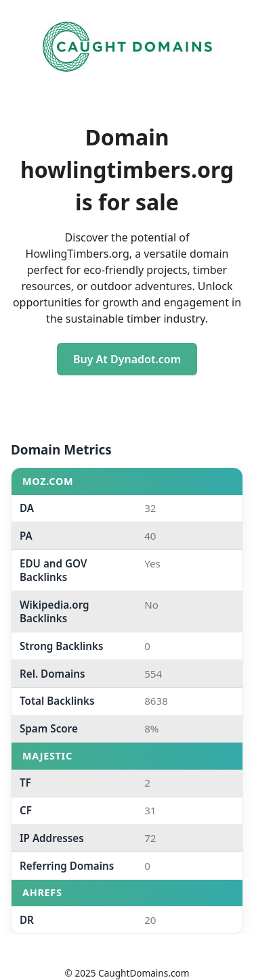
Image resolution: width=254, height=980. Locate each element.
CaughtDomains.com (144, 973)
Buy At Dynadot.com (127, 359)
